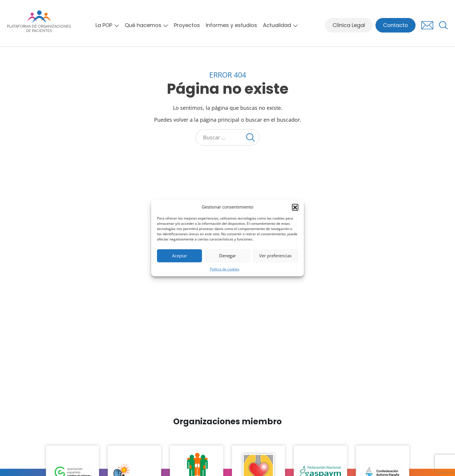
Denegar (228, 256)
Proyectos (187, 25)
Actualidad (277, 25)
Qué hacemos (143, 25)
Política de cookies (225, 269)
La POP (104, 25)
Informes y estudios (231, 25)
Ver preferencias (275, 256)
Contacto (396, 25)
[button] (295, 207)
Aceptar (180, 256)
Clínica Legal (349, 25)
